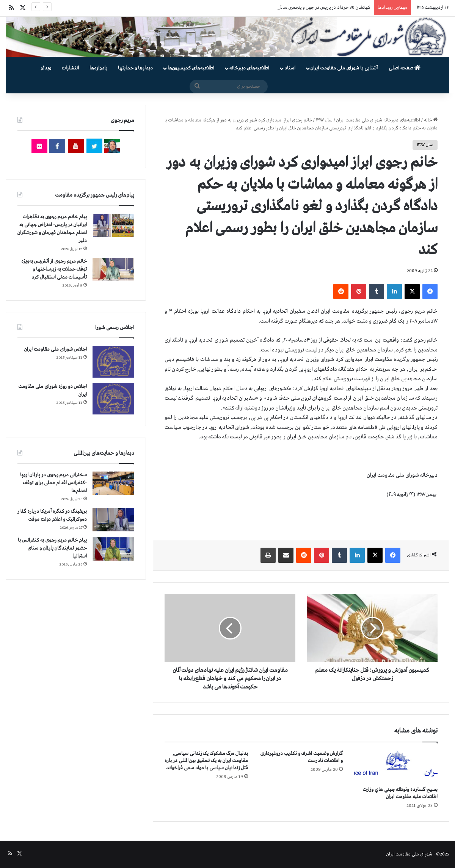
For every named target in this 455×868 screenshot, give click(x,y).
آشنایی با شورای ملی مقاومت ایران (344, 68)
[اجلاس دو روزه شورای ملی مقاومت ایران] (113, 399)
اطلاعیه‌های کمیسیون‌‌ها (191, 68)
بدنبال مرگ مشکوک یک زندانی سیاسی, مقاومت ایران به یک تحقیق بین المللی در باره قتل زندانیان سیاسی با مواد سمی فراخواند (206, 761)
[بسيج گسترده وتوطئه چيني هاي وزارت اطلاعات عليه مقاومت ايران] (396, 766)
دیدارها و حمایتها (135, 68)
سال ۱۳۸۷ (324, 120)
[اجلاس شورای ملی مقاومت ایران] (113, 362)
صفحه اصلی (405, 68)
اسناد (290, 68)
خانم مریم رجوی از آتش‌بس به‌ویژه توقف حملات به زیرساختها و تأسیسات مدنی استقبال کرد (54, 269)
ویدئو (46, 68)
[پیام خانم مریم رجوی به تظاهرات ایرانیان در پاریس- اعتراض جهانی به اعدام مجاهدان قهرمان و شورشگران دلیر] (113, 225)
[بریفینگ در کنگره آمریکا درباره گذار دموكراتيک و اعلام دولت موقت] (113, 520)
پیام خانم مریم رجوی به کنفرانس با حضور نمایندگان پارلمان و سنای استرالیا (52, 548)
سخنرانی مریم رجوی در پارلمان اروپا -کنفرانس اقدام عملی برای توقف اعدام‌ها (53, 483)
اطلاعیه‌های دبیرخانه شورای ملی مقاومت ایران (378, 120)
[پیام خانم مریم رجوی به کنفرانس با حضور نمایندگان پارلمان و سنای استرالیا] (113, 549)
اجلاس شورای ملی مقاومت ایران (56, 349)
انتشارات (70, 68)
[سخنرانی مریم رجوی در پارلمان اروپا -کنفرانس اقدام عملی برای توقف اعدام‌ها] (113, 483)
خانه (431, 120)
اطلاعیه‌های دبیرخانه (249, 68)
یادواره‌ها (98, 68)
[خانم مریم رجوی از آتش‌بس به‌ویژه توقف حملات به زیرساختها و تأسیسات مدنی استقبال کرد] (113, 269)
